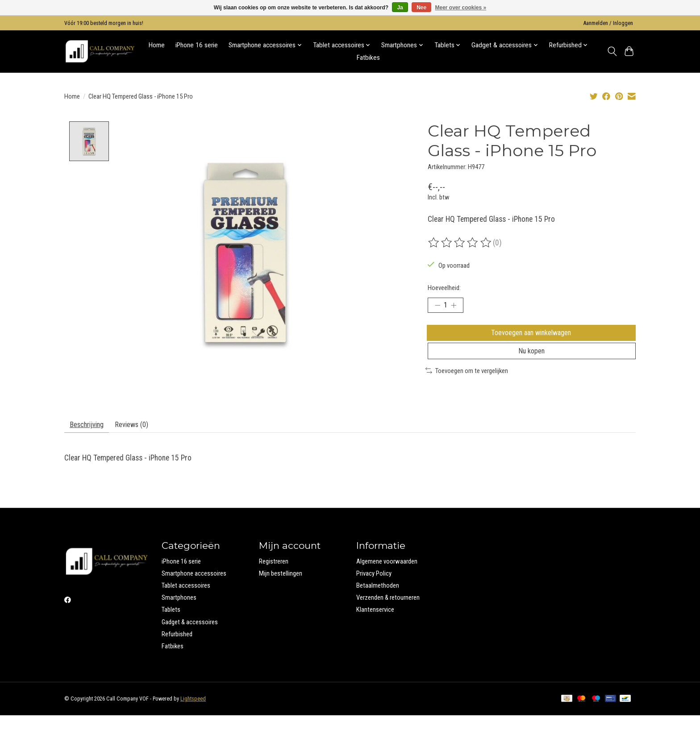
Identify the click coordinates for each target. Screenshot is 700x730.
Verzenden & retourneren (388, 612)
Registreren (274, 576)
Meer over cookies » (461, 8)
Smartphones (179, 612)
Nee (421, 8)
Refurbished (177, 648)
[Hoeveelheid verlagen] (437, 307)
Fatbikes (368, 58)
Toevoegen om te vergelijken (467, 382)
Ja (400, 8)
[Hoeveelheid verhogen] (457, 307)
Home (157, 45)
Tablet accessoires (186, 600)
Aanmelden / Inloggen (608, 23)
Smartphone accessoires (194, 588)
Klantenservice (375, 624)
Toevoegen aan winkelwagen (532, 337)
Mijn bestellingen (281, 588)
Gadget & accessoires (190, 636)
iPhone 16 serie (197, 45)
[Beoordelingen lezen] (460, 243)
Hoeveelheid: (444, 288)
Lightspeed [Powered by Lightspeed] (193, 713)
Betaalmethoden (378, 600)
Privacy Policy (374, 588)
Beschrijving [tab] (91, 438)
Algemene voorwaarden (387, 576)
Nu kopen (532, 361)
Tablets (171, 624)
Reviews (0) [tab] (142, 438)
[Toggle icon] (612, 51)
